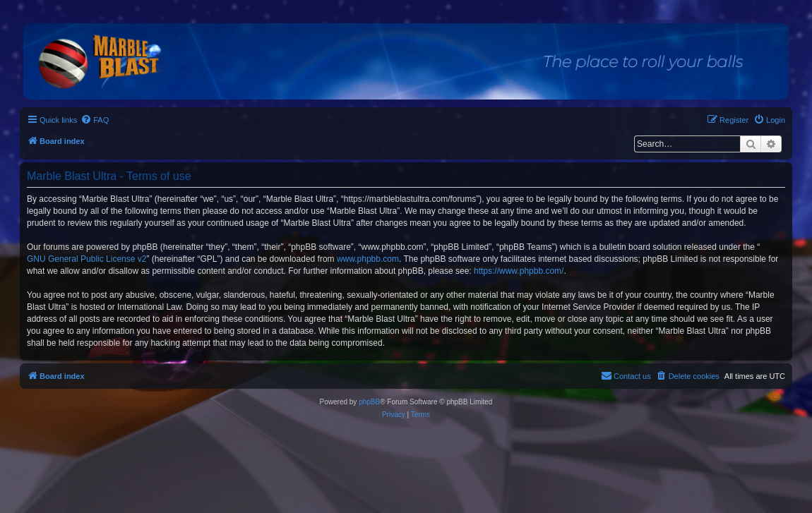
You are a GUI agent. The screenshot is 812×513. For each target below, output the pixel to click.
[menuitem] (95, 120)
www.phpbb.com (368, 259)
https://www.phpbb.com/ (519, 271)
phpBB (369, 402)
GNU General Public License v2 (86, 259)
